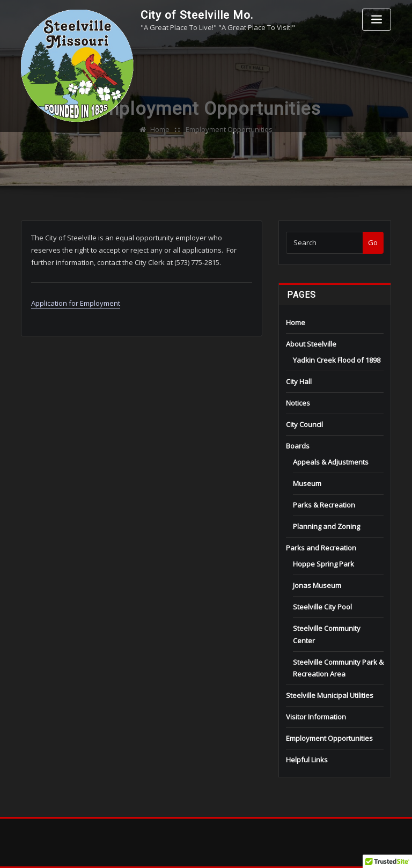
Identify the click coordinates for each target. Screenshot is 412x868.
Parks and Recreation (321, 548)
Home (296, 322)
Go (373, 242)
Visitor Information (316, 717)
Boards (298, 446)
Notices (298, 403)
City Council (304, 424)
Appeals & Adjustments (331, 462)
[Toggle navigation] (377, 20)
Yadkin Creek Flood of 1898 (337, 360)
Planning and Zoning (326, 526)
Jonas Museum (317, 585)
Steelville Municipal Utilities (330, 695)
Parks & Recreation (324, 505)
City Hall (299, 381)
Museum (307, 483)
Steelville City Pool (322, 607)
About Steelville (311, 344)
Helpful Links (307, 760)
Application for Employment (76, 303)
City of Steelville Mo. (197, 15)
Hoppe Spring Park (323, 564)
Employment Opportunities (329, 738)
